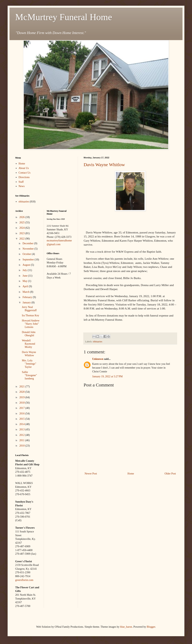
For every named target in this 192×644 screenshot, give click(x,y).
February (28, 297)
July (25, 270)
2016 (22, 414)
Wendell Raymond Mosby (28, 344)
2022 (22, 239)
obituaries (98, 342)
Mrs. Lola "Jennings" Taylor (29, 364)
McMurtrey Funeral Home (64, 17)
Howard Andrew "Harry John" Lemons (31, 324)
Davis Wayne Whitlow (104, 165)
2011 (22, 440)
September (28, 260)
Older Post (170, 474)
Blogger (151, 627)
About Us (24, 168)
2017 (22, 408)
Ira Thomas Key (31, 315)
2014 (22, 424)
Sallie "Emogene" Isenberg (29, 375)
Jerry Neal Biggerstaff (29, 309)
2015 (22, 419)
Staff (21, 182)
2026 (22, 217)
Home (131, 474)
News (22, 186)
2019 (22, 397)
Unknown (98, 359)
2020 (22, 392)
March (26, 292)
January (27, 303)
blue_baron (126, 627)
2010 (22, 446)
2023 (22, 233)
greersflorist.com (24, 580)
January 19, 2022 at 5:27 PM (107, 376)
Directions (24, 177)
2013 (22, 429)
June (25, 276)
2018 (22, 403)
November (28, 249)
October (27, 254)
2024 (22, 228)
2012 (22, 435)
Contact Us (25, 173)
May (25, 281)
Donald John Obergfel (29, 334)
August (27, 265)
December (28, 243)
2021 (22, 387)
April (26, 286)
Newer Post (91, 474)
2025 (22, 222)
